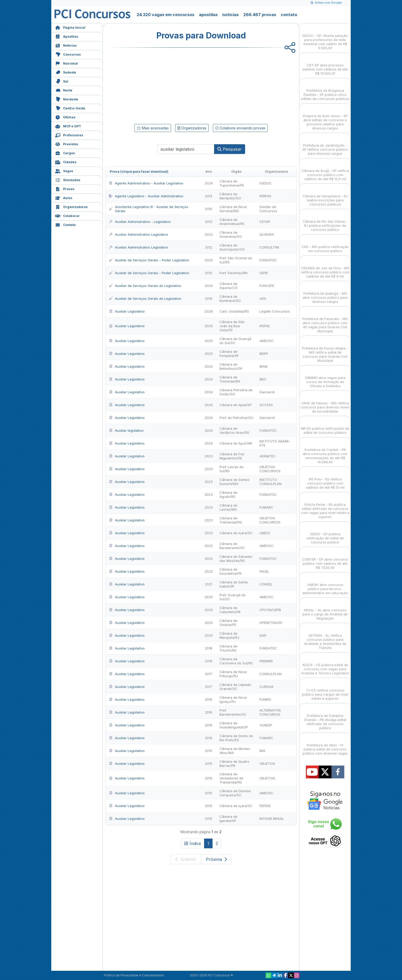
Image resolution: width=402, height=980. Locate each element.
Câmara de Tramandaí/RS (231, 520)
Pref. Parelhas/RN (233, 273)
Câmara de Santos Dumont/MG (234, 482)
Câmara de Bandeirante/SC (232, 546)
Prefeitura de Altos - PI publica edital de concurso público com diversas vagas (325, 745)
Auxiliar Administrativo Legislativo (138, 234)
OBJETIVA (267, 764)
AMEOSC (267, 341)
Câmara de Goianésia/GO (231, 234)
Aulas (64, 197)
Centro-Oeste (70, 108)
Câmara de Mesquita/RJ (229, 635)
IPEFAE (265, 326)
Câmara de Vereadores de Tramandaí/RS (231, 778)
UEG (263, 298)
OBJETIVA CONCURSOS (270, 469)
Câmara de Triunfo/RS (228, 648)
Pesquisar (230, 149)
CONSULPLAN (270, 674)
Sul (62, 81)
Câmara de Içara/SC (236, 533)
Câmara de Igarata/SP (228, 819)
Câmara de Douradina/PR (230, 571)
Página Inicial (70, 27)
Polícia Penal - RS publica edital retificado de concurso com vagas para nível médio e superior (325, 506)
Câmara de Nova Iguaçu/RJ (233, 699)
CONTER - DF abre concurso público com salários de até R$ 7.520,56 (325, 559)
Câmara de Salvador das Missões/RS (236, 559)
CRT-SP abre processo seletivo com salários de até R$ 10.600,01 (325, 65)
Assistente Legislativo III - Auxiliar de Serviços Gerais (148, 209)
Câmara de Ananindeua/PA (232, 222)
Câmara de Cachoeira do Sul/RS (236, 661)
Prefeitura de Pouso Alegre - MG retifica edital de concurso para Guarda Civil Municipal (325, 350)
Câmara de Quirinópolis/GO (232, 247)
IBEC (263, 379)
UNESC (265, 533)
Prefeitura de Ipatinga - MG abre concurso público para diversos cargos (325, 293)
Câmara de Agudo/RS (228, 494)
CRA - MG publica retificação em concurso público (325, 244)
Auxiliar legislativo (126, 430)
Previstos (67, 144)
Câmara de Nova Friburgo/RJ (233, 674)
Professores (69, 135)
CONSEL (266, 584)
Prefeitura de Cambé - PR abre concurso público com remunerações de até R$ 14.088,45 (325, 451)
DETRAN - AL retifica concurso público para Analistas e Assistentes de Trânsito (325, 637)
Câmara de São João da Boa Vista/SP (232, 326)
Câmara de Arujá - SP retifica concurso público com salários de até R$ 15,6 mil (325, 170)
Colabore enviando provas (240, 128)
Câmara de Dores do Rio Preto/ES (236, 738)
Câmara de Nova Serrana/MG (233, 209)
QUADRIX (267, 234)
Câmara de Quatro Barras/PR (234, 764)
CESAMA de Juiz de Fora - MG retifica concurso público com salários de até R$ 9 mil (325, 268)
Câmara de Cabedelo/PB (230, 610)
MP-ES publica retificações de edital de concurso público (325, 426)
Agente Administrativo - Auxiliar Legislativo (146, 183)
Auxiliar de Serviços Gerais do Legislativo (145, 286)
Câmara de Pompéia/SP (229, 354)
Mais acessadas (153, 128)
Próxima (216, 859)
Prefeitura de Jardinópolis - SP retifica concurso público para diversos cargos (325, 145)
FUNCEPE (267, 286)
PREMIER (266, 661)
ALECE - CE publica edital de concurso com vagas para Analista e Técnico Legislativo (325, 664)
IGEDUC (266, 183)
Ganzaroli (267, 392)
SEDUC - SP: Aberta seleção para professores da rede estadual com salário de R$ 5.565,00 (325, 37)
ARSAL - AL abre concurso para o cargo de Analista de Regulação (325, 610)
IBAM (263, 366)
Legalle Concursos (275, 311)
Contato (65, 224)
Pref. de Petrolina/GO (236, 418)
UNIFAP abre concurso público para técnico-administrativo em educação (325, 584)
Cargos (65, 153)
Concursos (68, 54)
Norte (64, 90)
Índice (193, 843)
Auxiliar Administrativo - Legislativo (140, 222)
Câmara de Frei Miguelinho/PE (232, 456)
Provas (65, 188)
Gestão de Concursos (268, 209)
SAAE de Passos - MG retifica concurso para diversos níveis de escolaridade (325, 403)
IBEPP (264, 354)
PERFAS (265, 196)
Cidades (66, 162)
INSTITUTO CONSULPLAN (270, 482)
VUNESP (266, 725)
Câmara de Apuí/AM (236, 443)
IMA (262, 751)
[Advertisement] (159, 85)
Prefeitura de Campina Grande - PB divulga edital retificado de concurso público (325, 717)
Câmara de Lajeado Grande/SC (235, 687)
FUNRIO (265, 699)
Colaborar (67, 215)
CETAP (265, 222)
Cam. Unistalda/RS (234, 311)
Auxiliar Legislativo (127, 311)
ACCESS (266, 405)
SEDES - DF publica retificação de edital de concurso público (325, 534)
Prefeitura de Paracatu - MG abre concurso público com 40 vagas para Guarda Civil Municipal (325, 320)
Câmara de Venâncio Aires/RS (234, 430)
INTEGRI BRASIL (272, 819)
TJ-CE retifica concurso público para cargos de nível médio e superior (325, 690)
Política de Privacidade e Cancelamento (134, 975)
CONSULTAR (269, 247)
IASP (263, 635)
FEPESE (265, 806)
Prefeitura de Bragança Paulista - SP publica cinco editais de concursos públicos (325, 90)
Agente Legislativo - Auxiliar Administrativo (146, 196)
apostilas (208, 15)
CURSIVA (267, 687)
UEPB (264, 273)
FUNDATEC (268, 260)
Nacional (67, 63)
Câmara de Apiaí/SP (236, 405)
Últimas (65, 117)
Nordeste (67, 99)
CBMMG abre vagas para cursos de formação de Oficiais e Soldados (325, 377)
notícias (230, 15)
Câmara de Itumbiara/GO (230, 298)
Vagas (64, 171)
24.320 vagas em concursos (165, 15)
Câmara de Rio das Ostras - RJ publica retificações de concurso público (325, 221)
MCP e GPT (68, 126)
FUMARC (266, 507)
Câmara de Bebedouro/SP (231, 366)
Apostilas (67, 36)
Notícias (66, 45)
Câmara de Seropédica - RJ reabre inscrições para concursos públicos (325, 196)
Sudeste (66, 72)
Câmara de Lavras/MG (228, 507)
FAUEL (264, 571)
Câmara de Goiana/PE (228, 623)
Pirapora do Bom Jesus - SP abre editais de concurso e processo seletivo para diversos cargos (325, 117)
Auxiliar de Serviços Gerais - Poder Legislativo (149, 260)
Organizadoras (71, 206)
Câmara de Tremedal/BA (230, 379)
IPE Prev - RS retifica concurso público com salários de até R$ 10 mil (325, 479)
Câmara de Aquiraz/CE (228, 286)
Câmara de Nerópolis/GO (230, 196)
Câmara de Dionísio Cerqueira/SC (235, 793)
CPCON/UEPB (270, 610)
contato (289, 15)
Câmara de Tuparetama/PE (232, 183)
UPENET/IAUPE (271, 623)
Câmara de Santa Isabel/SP (234, 584)
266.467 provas (260, 15)
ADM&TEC (268, 456)
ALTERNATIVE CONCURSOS (270, 712)
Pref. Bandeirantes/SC (233, 712)
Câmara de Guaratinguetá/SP (234, 725)
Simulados (68, 179)
